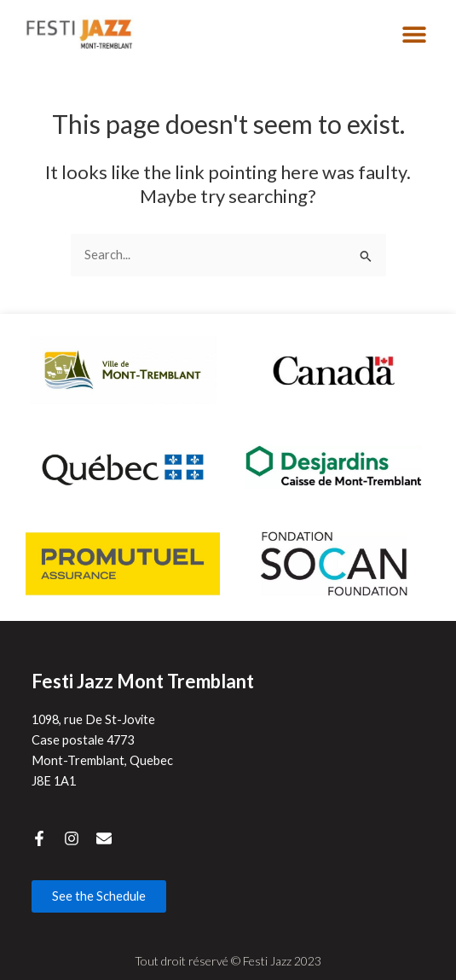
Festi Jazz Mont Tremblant (143, 681)
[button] (414, 35)
